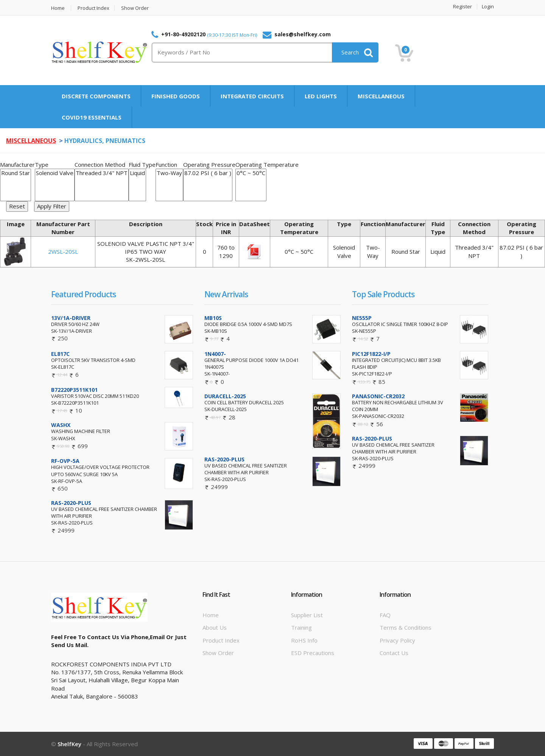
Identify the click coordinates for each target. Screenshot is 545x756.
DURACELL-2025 (225, 396)
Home (58, 8)
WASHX (61, 425)
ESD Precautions (313, 653)
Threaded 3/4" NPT (102, 173)
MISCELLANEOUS (381, 96)
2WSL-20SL (63, 251)
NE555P (362, 318)
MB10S (213, 318)
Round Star (16, 173)
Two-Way (169, 173)
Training (301, 627)
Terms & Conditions (406, 627)
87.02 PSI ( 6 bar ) (208, 173)
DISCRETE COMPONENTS (96, 96)
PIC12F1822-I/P (371, 354)
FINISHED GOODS (176, 96)
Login (488, 7)
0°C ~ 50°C (251, 173)
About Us (215, 627)
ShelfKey (69, 744)
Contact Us (394, 653)
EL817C (60, 354)
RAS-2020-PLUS (71, 503)
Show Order (135, 8)
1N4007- (215, 354)
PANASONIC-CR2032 (378, 396)
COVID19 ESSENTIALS (92, 117)
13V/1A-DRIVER (71, 318)
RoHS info (304, 640)
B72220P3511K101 (74, 390)
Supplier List (307, 615)
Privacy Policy (397, 640)
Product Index (93, 8)
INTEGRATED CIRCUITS (252, 96)
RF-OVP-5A (65, 461)
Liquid (137, 173)
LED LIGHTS (321, 96)
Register (462, 7)
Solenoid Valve (55, 173)
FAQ (385, 615)
